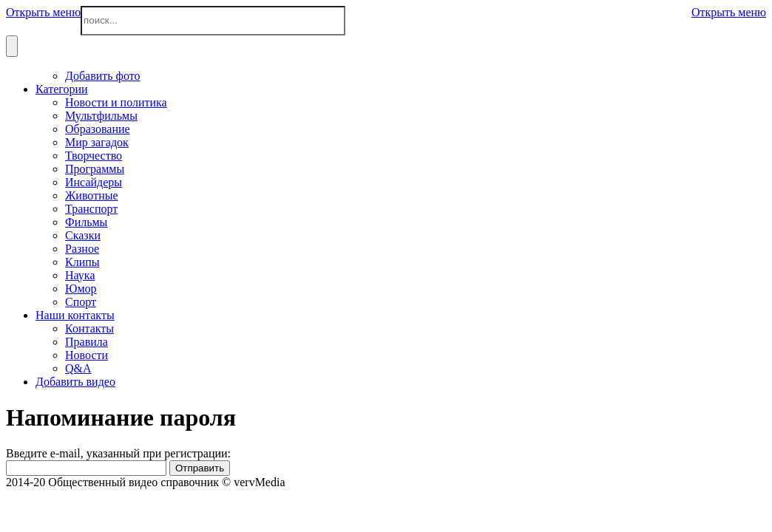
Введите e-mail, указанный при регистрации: (118, 453)
